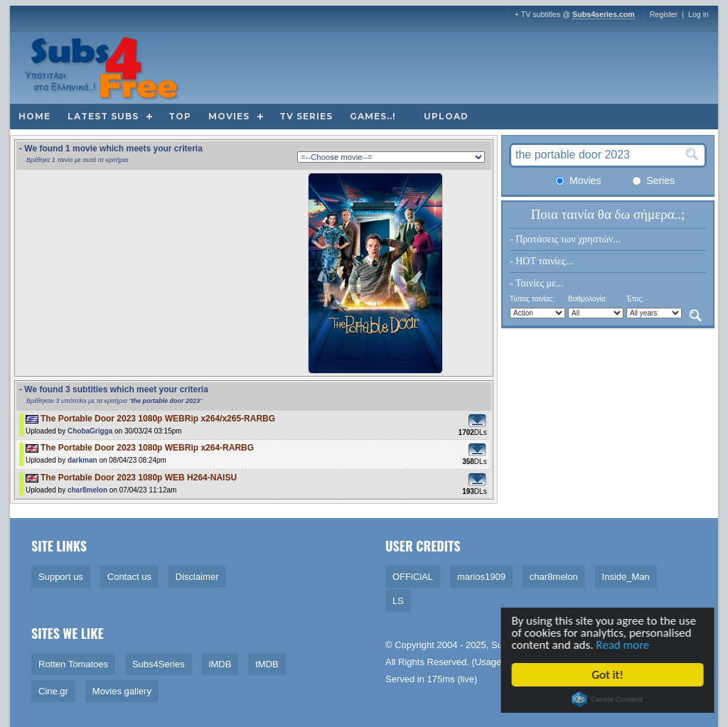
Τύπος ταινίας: (532, 299)
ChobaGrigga (90, 431)
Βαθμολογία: (588, 299)
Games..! (373, 116)
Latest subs (103, 116)
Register (664, 14)
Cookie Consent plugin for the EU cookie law (609, 699)
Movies (229, 116)
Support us (61, 577)
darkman (82, 460)
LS (398, 601)
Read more (624, 645)
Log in (698, 14)
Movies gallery (122, 691)
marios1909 (481, 577)
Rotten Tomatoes (73, 664)
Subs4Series (159, 664)
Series (653, 181)
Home (34, 116)
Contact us (129, 577)
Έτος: (635, 299)
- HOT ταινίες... (541, 261)
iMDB (220, 664)
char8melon (87, 490)
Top (180, 116)
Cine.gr (53, 691)
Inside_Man (626, 577)
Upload (446, 116)
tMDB (267, 664)
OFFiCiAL (413, 577)
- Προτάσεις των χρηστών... (565, 239)
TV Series (306, 116)
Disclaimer (197, 577)
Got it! (609, 675)
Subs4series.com (604, 14)
